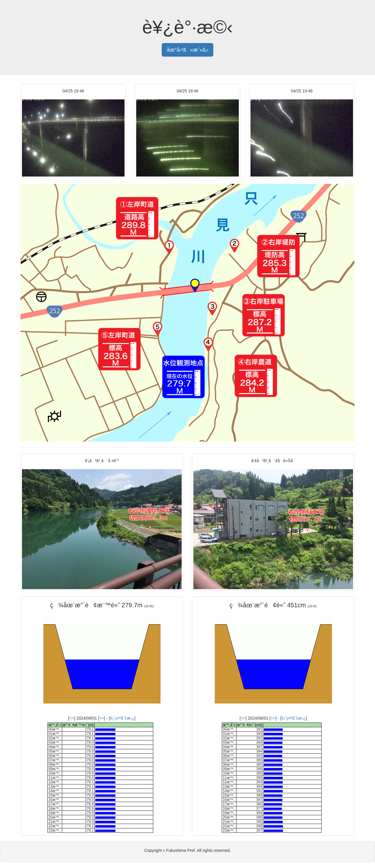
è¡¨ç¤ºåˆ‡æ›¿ (122, 718)
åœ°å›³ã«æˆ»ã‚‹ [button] (187, 50)
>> (102, 718)
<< (72, 718)
